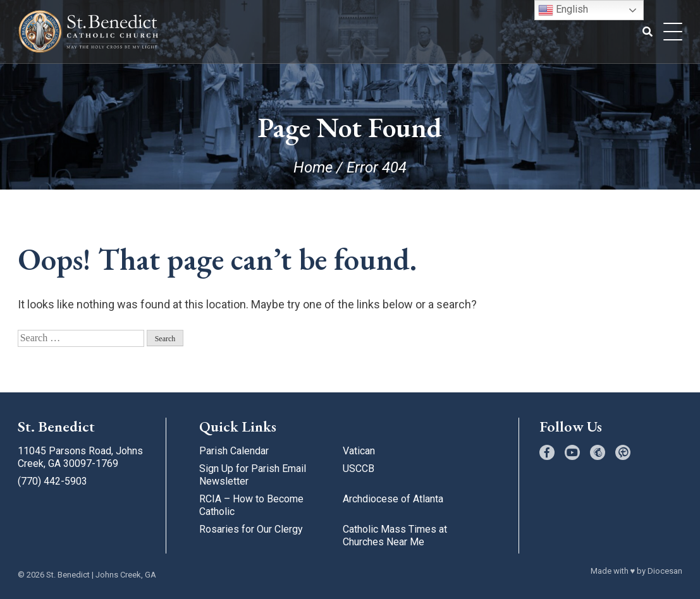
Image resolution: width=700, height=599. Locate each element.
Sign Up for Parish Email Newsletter (253, 475)
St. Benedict (68, 575)
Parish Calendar (234, 451)
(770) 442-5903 (52, 481)
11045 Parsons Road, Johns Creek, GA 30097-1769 (80, 457)
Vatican (359, 451)
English (563, 10)
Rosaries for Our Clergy (251, 529)
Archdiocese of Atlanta (393, 499)
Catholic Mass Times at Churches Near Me (395, 535)
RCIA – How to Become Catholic (251, 505)
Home (313, 167)
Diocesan (665, 571)
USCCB (359, 469)
